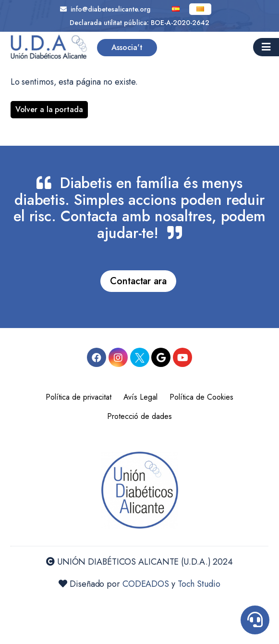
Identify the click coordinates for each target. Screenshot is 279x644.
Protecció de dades (139, 416)
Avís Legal (140, 397)
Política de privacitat (79, 397)
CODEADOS (146, 584)
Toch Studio (199, 584)
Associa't (127, 47)
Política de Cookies (201, 397)
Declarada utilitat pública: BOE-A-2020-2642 (139, 23)
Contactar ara (138, 281)
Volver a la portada (49, 109)
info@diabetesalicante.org (105, 9)
